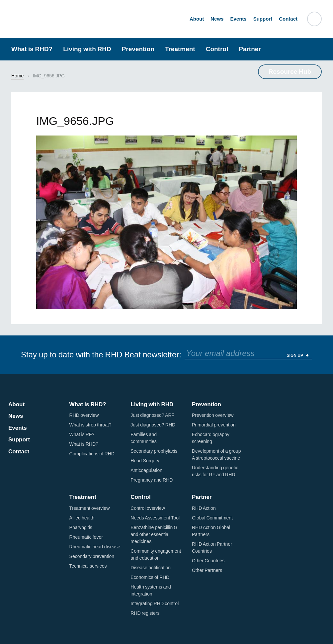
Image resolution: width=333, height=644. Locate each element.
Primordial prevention (214, 425)
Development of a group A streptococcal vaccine (216, 455)
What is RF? (82, 434)
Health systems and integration (151, 590)
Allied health (82, 518)
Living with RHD (87, 49)
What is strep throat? (90, 425)
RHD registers (145, 613)
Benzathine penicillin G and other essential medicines (154, 534)
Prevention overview (213, 415)
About (197, 18)
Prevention (138, 49)
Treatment (180, 49)
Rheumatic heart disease (95, 547)
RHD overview (84, 415)
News (217, 18)
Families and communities (144, 438)
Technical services (88, 566)
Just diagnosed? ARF (152, 415)
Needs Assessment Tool (155, 518)
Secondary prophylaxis (154, 451)
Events (238, 18)
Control (217, 49)
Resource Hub (290, 72)
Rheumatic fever (86, 537)
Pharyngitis (81, 527)
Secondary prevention (92, 556)
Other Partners (207, 570)
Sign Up (298, 355)
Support (263, 18)
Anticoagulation (146, 470)
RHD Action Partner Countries (212, 548)
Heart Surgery (145, 461)
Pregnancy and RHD (152, 480)
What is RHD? (32, 49)
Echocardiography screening (211, 438)
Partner (250, 49)
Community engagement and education (156, 554)
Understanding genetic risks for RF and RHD (215, 471)
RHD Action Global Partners (211, 531)
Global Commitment (212, 518)
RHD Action (204, 508)
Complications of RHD (92, 454)
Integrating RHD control (155, 603)
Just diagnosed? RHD (153, 425)
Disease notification (151, 568)
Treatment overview (90, 508)
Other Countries (208, 561)
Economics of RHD (150, 577)
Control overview (148, 508)
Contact (288, 18)
